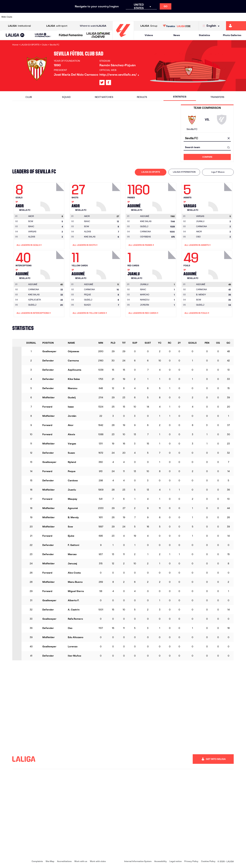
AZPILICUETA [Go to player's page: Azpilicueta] (35, 300)
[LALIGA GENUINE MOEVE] (98, 35)
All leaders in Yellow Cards (90, 313)
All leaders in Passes (141, 245)
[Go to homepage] (123, 39)
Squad (66, 97)
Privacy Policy (191, 861)
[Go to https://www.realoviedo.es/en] (196, 17)
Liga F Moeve (218, 172)
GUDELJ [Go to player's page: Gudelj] (144, 226)
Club (29, 97)
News (177, 35)
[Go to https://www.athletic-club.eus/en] (21, 17)
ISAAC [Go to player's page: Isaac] (31, 226)
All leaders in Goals (29, 245)
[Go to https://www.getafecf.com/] (91, 17)
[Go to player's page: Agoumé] (165, 196)
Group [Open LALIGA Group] (149, 26)
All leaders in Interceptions (34, 313)
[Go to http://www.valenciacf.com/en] (230, 17)
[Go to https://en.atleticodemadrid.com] (33, 17)
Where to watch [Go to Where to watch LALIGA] (93, 26)
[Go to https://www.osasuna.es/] (44, 17)
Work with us (81, 861)
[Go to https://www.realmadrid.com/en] (184, 17)
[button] (15, 35)
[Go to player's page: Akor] (53, 196)
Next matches (104, 97)
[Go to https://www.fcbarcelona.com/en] (79, 17)
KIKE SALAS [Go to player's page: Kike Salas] (90, 237)
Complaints (37, 861)
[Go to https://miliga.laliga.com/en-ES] (236, 26)
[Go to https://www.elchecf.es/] (68, 17)
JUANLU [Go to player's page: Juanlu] (200, 221)
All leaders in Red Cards (143, 313)
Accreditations (64, 861)
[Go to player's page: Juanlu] (165, 264)
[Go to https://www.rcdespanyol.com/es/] (149, 17)
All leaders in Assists (198, 245)
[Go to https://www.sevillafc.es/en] (219, 17)
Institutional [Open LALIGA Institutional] (19, 26)
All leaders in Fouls (197, 313)
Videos (149, 35)
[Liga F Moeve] (71, 35)
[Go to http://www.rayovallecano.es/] (126, 17)
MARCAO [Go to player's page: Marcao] (145, 295)
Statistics (204, 35)
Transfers (217, 97)
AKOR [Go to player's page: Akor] (199, 232)
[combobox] (207, 138)
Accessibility (160, 861)
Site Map (50, 861)
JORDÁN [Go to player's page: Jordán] (145, 305)
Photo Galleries (232, 35)
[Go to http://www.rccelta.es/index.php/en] (138, 17)
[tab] (151, 172)
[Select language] (212, 26)
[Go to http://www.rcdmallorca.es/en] (161, 17)
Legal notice (176, 861)
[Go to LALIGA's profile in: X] (102, 82)
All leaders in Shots (85, 245)
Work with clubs (98, 861)
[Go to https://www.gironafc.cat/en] (102, 17)
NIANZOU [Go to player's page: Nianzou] (145, 300)
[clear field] (229, 139)
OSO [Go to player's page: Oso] (198, 237)
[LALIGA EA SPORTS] (15, 35)
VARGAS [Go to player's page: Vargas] (32, 232)
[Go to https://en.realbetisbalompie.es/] (172, 17)
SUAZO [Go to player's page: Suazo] (87, 305)
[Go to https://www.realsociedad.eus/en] (207, 17)
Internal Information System (138, 861)
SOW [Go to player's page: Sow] (31, 221)
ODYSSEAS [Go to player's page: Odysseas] (145, 237)
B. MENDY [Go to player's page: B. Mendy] (201, 295)
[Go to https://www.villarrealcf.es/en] (242, 17)
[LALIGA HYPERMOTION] (43, 35)
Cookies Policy (208, 861)
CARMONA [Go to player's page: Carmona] (145, 232)
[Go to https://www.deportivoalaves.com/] (56, 17)
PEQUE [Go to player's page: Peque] (87, 295)
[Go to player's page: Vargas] (221, 196)
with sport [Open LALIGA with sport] (57, 26)
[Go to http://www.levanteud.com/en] (114, 17)
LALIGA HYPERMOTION (184, 172)
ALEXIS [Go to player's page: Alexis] (32, 237)
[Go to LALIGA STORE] (177, 26)
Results (142, 97)
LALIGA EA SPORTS (151, 172)
